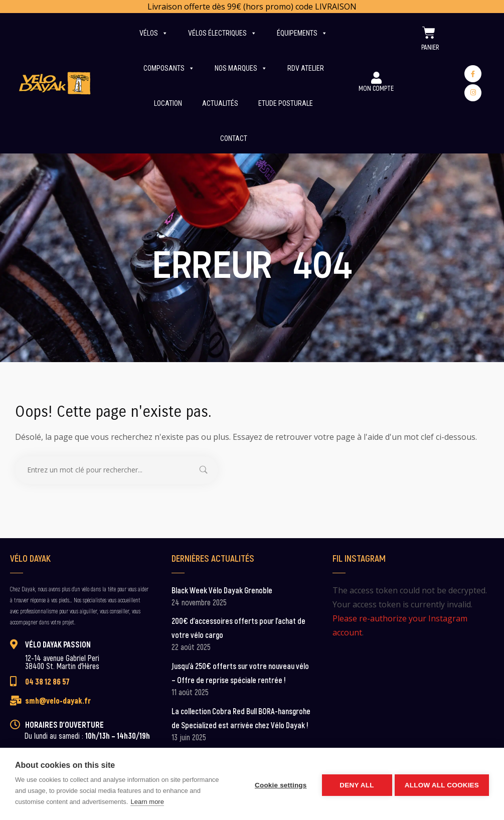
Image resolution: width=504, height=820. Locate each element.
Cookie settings (278, 784)
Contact (234, 138)
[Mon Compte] (376, 78)
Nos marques (241, 68)
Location (168, 103)
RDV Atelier (306, 68)
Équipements (302, 33)
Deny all (355, 784)
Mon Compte (376, 88)
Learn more (147, 802)
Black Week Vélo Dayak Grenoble (222, 590)
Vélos (154, 33)
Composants (169, 68)
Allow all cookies (442, 784)
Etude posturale (286, 103)
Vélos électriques (222, 33)
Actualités (220, 103)
